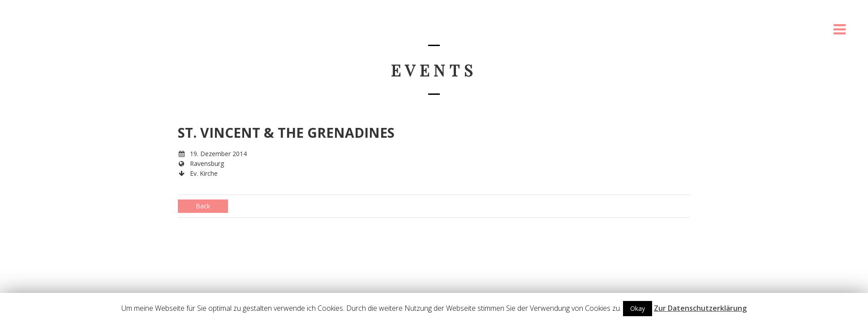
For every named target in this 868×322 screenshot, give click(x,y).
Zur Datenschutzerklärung (700, 308)
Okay (638, 308)
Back (203, 206)
